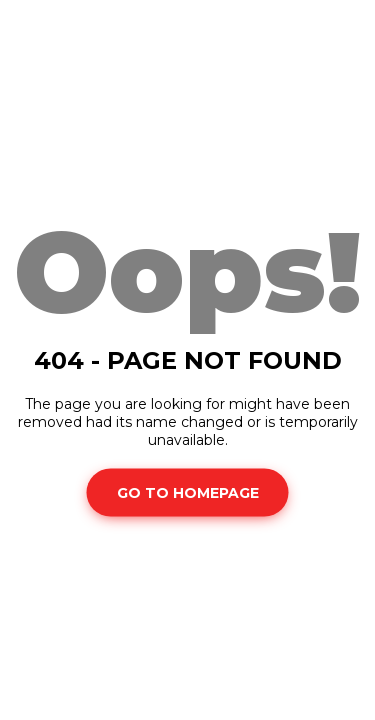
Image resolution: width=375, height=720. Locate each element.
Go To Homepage (188, 492)
